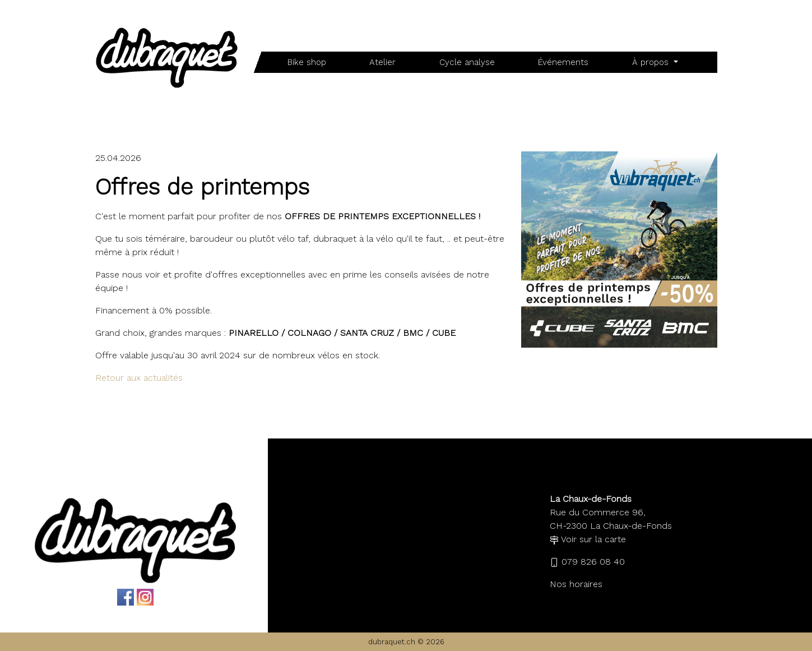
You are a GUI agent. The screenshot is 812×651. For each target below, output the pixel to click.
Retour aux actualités (139, 378)
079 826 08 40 (587, 562)
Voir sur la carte (588, 539)
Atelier (382, 62)
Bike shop (307, 62)
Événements (563, 62)
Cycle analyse (467, 62)
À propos (652, 62)
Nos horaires (576, 584)
